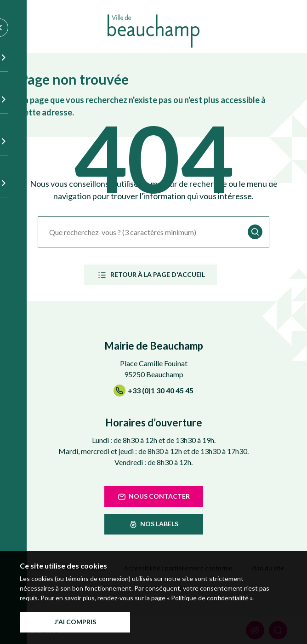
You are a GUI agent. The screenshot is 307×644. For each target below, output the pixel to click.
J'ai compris (75, 622)
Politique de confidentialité (210, 598)
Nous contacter (153, 497)
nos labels (153, 524)
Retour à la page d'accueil (151, 275)
